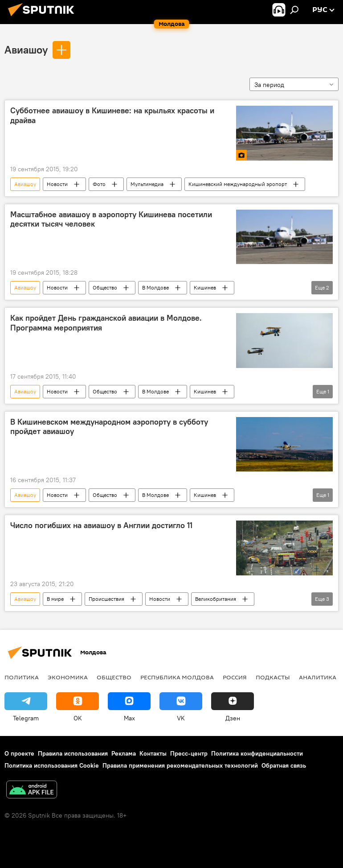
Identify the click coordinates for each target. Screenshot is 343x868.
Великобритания (216, 599)
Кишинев (205, 287)
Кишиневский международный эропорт (238, 184)
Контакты (153, 753)
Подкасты (273, 677)
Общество (105, 287)
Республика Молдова (177, 677)
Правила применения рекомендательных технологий (180, 765)
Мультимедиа (147, 184)
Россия (235, 677)
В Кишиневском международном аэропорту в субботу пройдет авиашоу (109, 427)
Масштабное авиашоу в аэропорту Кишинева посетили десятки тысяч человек (111, 219)
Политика (22, 677)
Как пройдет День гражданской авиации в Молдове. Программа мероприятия (106, 323)
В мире (55, 599)
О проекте (19, 753)
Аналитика (318, 677)
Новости (57, 184)
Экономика (68, 677)
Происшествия (106, 599)
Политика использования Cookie (52, 765)
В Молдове (155, 287)
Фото (99, 184)
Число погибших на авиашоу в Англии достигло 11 (101, 525)
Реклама (124, 753)
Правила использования (73, 753)
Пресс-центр (189, 753)
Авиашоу (26, 50)
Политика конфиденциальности (257, 753)
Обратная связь (284, 765)
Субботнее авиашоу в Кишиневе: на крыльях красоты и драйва (112, 116)
